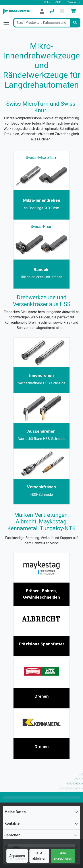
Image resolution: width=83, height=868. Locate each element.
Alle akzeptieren (63, 856)
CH (46, 2)
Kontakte (12, 824)
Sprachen (12, 835)
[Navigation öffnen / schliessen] (8, 23)
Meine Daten (15, 812)
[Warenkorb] (74, 11)
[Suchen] (75, 23)
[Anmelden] (42, 11)
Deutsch (73, 2)
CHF (58, 2)
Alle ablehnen (39, 856)
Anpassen (17, 856)
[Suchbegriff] (42, 23)
